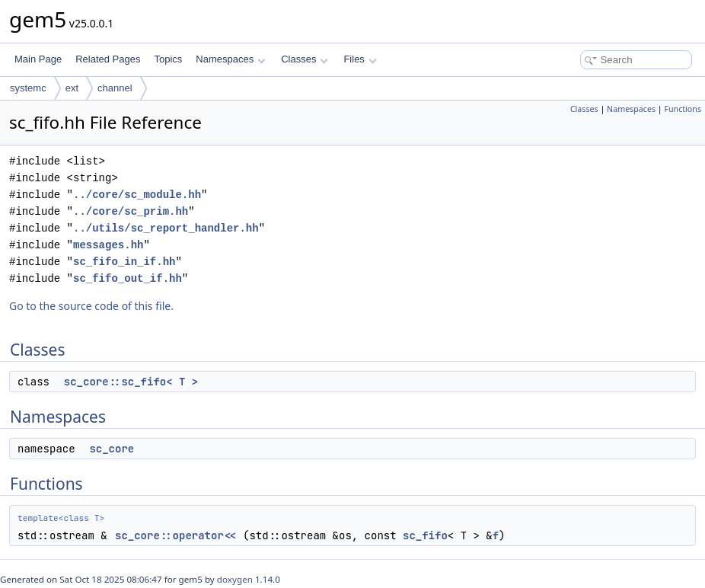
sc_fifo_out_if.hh (128, 278)
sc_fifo (425, 535)
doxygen (235, 579)
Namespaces (230, 59)
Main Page (38, 59)
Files (360, 59)
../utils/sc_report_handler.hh (166, 228)
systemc (28, 88)
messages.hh (108, 245)
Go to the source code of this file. (91, 306)
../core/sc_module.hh (137, 195)
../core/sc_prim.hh (131, 211)
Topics (168, 59)
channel (115, 88)
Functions (683, 109)
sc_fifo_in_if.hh (124, 262)
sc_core (112, 449)
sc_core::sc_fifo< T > (131, 382)
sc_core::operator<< (176, 535)
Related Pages (108, 59)
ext (72, 88)
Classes (305, 59)
